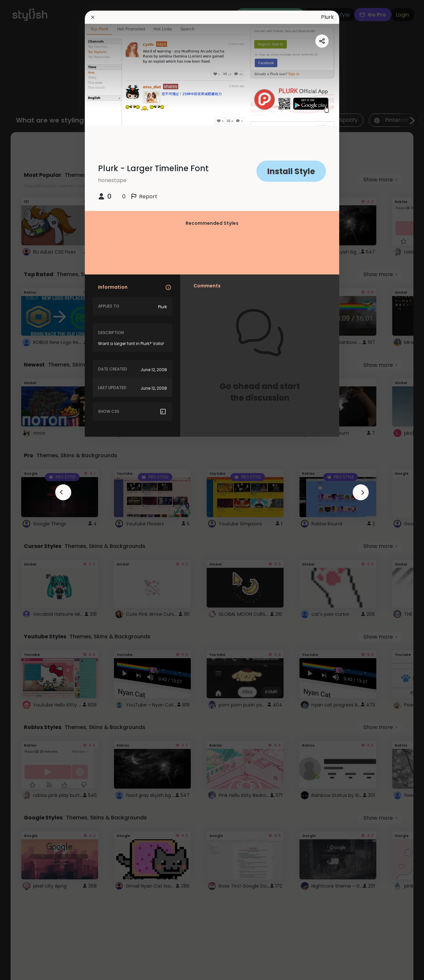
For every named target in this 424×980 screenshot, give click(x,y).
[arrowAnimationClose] (63, 492)
